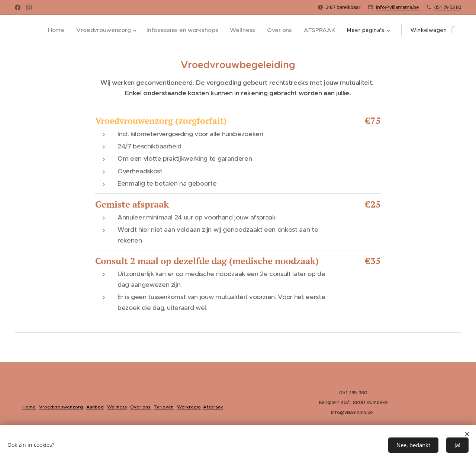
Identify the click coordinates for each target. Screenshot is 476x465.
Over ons (141, 407)
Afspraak (213, 407)
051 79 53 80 (448, 7)
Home (29, 407)
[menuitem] (65, 30)
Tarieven (164, 407)
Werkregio (189, 407)
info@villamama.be (397, 7)
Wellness (117, 407)
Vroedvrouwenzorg (61, 407)
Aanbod (95, 407)
